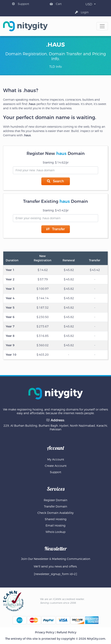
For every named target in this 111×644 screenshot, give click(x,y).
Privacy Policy (45, 632)
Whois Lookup (55, 532)
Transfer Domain (55, 506)
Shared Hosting (56, 519)
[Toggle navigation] (102, 26)
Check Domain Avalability (55, 513)
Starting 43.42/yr (56, 210)
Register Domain (55, 500)
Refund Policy (66, 632)
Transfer (55, 229)
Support (21, 4)
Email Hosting (55, 526)
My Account (56, 459)
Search (55, 181)
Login (82, 12)
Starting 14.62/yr (56, 162)
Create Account (56, 466)
